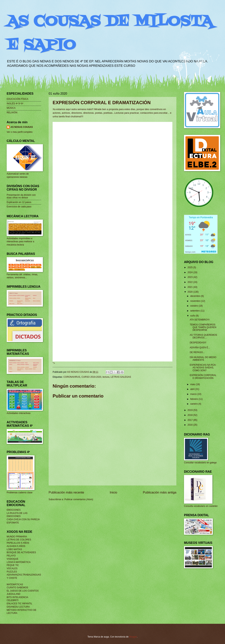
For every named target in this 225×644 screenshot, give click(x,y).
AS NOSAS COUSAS (22, 127)
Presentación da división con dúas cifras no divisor (21, 196)
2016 (190, 425)
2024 (190, 272)
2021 (190, 287)
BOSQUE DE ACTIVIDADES (21, 552)
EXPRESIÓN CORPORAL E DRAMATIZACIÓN (203, 377)
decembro (196, 296)
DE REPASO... (197, 352)
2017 (190, 420)
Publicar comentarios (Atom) (79, 499)
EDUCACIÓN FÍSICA (18, 99)
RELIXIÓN (12, 113)
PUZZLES (12, 572)
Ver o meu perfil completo (20, 132)
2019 (190, 410)
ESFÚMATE (13, 523)
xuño (193, 316)
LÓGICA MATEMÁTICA (19, 562)
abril (193, 389)
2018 (190, 415)
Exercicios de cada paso (19, 207)
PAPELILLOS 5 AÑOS (18, 543)
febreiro (194, 399)
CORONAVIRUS (72, 377)
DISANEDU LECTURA (18, 607)
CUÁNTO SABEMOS (17, 588)
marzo (194, 394)
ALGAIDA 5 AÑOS (16, 546)
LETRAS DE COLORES (19, 540)
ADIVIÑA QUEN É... (200, 348)
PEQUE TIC (13, 565)
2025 (190, 267)
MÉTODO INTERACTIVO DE (22, 610)
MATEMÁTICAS (15, 584)
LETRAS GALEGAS (121, 377)
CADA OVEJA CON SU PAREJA (23, 519)
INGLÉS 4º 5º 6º (15, 104)
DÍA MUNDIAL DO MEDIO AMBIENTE (203, 359)
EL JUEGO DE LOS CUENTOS (23, 591)
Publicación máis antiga (160, 492)
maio (193, 384)
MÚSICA (11, 108)
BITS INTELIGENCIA (17, 597)
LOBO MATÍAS (14, 549)
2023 (190, 277)
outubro (194, 306)
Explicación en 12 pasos (19, 202)
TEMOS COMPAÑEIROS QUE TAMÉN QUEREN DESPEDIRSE (203, 327)
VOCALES (12, 568)
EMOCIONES (14, 510)
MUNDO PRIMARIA (17, 537)
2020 (190, 292)
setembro (195, 311)
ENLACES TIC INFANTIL (19, 604)
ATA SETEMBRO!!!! (200, 320)
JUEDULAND (14, 594)
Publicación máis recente (66, 492)
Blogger (133, 637)
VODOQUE (12, 559)
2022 (190, 282)
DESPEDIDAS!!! (198, 343)
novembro (196, 301)
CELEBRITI (13, 600)
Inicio (114, 492)
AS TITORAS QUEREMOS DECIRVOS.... (203, 336)
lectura (106, 377)
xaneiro (194, 404)
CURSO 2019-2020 (91, 377)
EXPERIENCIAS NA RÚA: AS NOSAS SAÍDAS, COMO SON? (203, 368)
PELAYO (11, 556)
